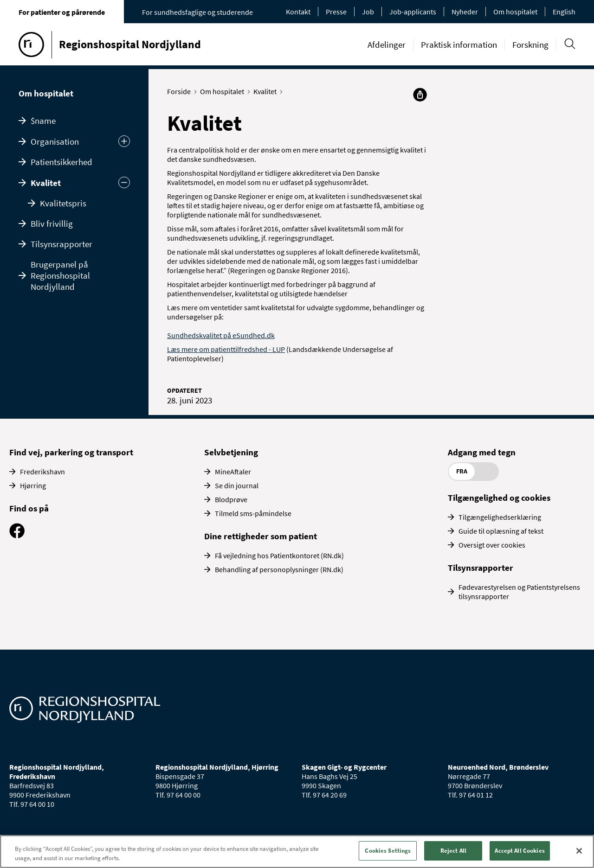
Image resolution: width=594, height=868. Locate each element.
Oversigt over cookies (492, 545)
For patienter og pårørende (62, 12)
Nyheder (465, 12)
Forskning (530, 45)
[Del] (420, 95)
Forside (181, 91)
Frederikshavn (42, 472)
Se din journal (237, 485)
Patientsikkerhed (61, 162)
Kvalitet (46, 183)
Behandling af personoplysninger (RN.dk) (279, 569)
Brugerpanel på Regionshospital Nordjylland (60, 275)
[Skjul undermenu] (124, 182)
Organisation (55, 141)
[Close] (579, 851)
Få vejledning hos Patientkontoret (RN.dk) (279, 555)
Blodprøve (231, 499)
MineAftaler (233, 472)
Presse (336, 12)
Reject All (453, 851)
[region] (297, 852)
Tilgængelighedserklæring (500, 517)
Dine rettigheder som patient (261, 536)
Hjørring (33, 485)
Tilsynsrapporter (61, 244)
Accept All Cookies (520, 851)
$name (43, 121)
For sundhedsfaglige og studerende (197, 12)
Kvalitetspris (63, 203)
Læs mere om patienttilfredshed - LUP (226, 349)
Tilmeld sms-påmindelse (253, 513)
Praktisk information (459, 45)
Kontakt (298, 12)
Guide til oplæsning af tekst (501, 531)
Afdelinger (387, 45)
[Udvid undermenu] (124, 141)
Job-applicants (413, 12)
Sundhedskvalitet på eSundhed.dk (221, 335)
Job (368, 12)
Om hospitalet (515, 12)
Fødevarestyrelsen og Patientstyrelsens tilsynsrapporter (519, 592)
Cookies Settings (388, 851)
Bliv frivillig (52, 223)
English (564, 12)
